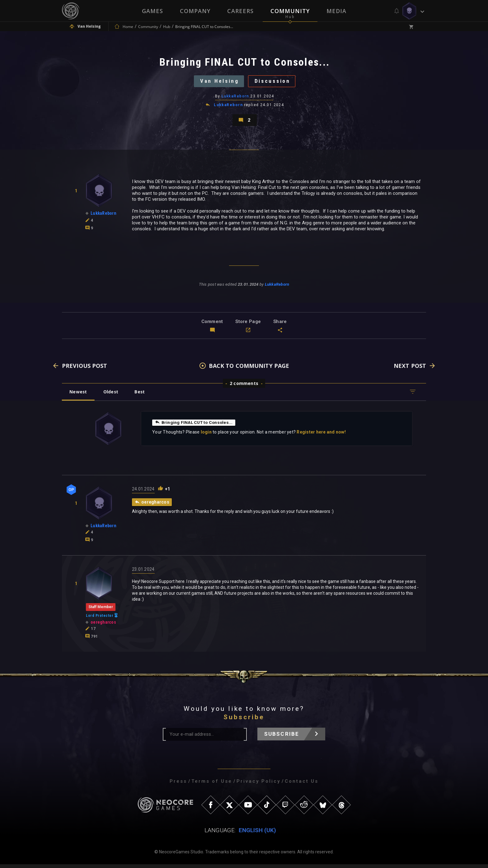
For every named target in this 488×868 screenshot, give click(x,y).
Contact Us (302, 785)
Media (336, 11)
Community (290, 11)
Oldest (112, 395)
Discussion (274, 82)
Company (195, 11)
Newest (79, 395)
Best (142, 395)
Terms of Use (212, 785)
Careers (240, 11)
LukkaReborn (235, 98)
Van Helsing (218, 82)
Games (152, 11)
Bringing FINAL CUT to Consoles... (195, 426)
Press (178, 785)
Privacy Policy (258, 785)
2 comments (244, 387)
